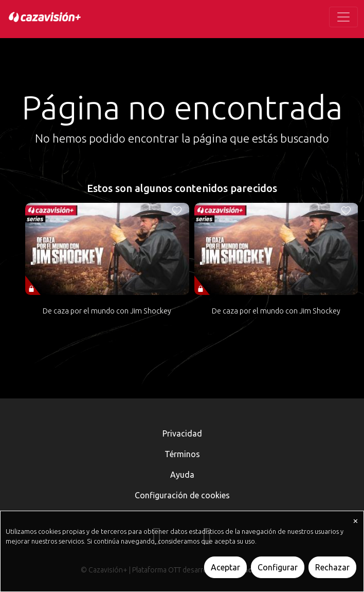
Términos (182, 454)
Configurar (278, 567)
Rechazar (332, 567)
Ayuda (182, 475)
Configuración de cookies (182, 495)
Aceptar (225, 567)
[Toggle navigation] (343, 17)
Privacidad (182, 433)
